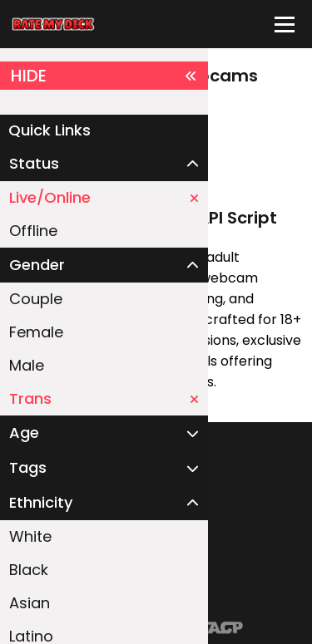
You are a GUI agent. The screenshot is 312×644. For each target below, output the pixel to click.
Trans (104, 398)
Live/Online (104, 197)
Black (29, 570)
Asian (30, 603)
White (30, 536)
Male (27, 365)
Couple (36, 299)
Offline (33, 231)
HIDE (104, 76)
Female (36, 332)
